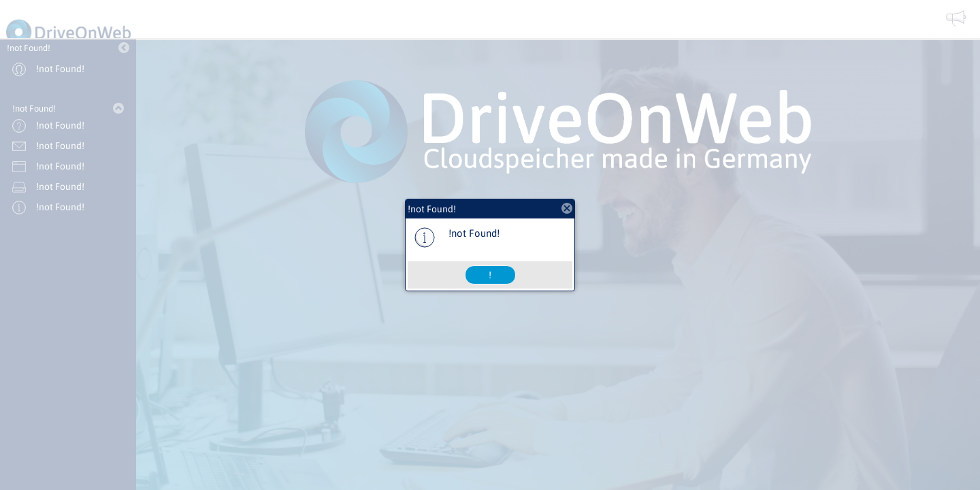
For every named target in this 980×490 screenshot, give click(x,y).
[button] (490, 275)
